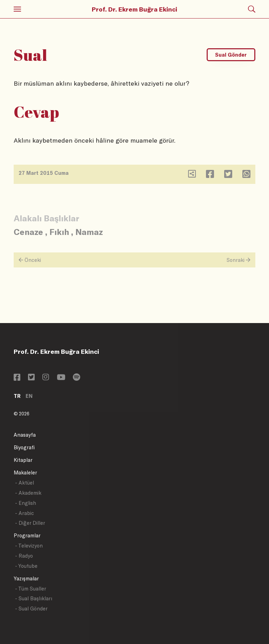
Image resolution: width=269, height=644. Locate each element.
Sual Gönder (231, 55)
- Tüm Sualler (31, 589)
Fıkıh (59, 232)
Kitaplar (23, 460)
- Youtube (26, 566)
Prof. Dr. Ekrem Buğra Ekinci (134, 9)
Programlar (27, 535)
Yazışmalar (26, 578)
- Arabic (25, 513)
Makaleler (25, 473)
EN (29, 396)
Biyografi (24, 447)
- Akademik (28, 493)
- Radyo (24, 556)
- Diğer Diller (30, 523)
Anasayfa (25, 435)
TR (17, 396)
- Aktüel (25, 483)
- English (26, 503)
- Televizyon (29, 546)
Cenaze (28, 232)
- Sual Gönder (31, 609)
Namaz (89, 232)
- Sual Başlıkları (34, 598)
